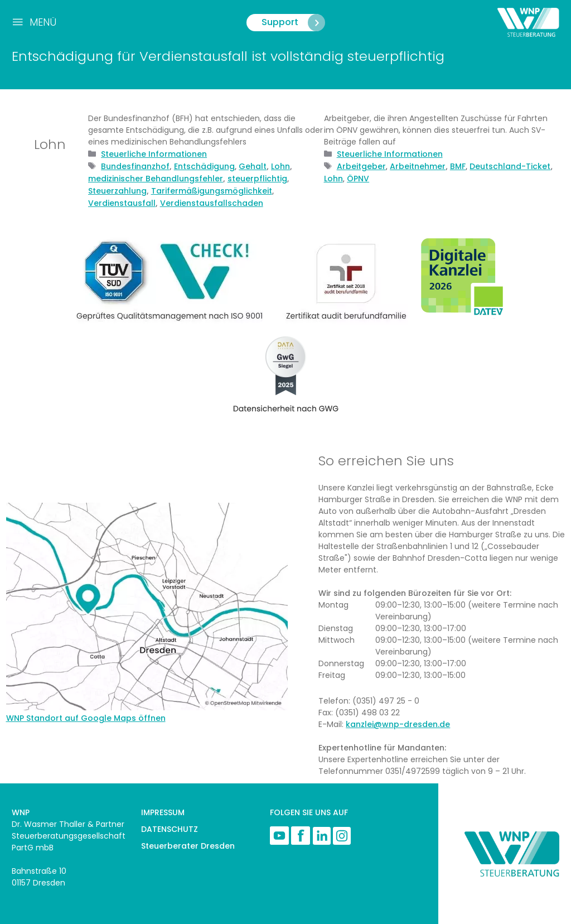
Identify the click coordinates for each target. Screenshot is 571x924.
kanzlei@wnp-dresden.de (398, 724)
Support (293, 23)
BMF (458, 166)
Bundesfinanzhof (135, 166)
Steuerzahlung (117, 191)
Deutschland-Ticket (510, 166)
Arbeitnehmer (418, 166)
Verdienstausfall (122, 203)
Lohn (280, 166)
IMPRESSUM (163, 812)
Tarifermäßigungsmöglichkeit (212, 191)
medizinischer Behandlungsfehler (156, 179)
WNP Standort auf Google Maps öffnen (86, 718)
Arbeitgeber (361, 166)
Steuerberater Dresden (188, 846)
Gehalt (253, 166)
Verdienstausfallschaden (212, 203)
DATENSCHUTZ (170, 829)
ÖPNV (358, 179)
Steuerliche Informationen (154, 154)
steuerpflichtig (257, 179)
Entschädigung (204, 166)
